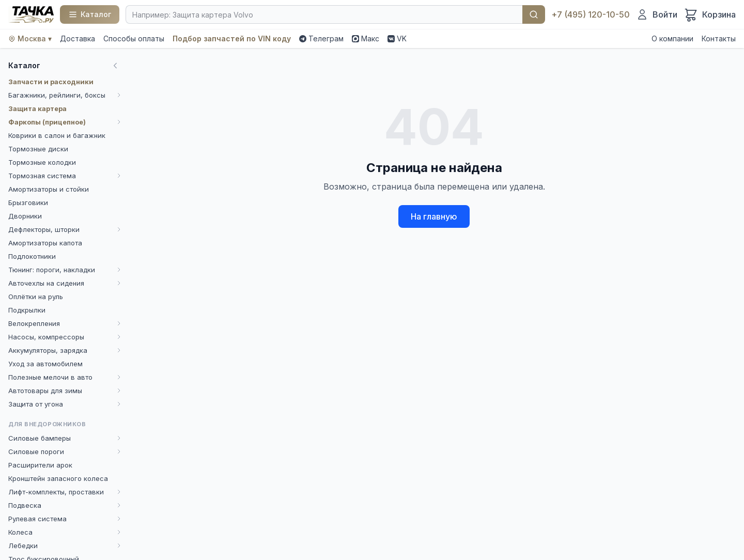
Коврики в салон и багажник (57, 135)
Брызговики (28, 203)
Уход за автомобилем (45, 364)
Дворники (25, 216)
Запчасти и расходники (51, 82)
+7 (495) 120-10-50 (591, 14)
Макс (366, 38)
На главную (434, 216)
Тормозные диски (38, 149)
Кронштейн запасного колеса (58, 478)
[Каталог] (90, 14)
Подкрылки (27, 310)
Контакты (719, 38)
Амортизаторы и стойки (49, 189)
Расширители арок (40, 465)
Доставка (78, 38)
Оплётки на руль (36, 297)
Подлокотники (32, 256)
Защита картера (37, 108)
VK (397, 38)
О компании (672, 38)
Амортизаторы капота (45, 243)
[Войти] (657, 14)
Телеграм (321, 38)
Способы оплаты (134, 38)
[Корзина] (710, 14)
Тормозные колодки (42, 162)
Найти (534, 14)
